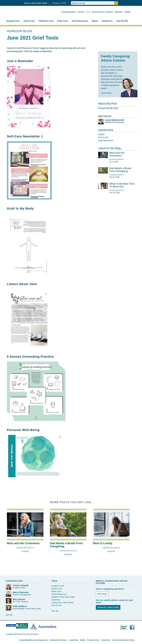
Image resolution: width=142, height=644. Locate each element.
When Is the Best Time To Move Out (122, 185)
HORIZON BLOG (20, 31)
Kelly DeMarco (20, 606)
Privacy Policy (93, 640)
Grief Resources (80, 21)
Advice (101, 134)
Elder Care (63, 21)
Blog (88, 12)
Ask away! (102, 594)
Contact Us (107, 21)
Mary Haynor (19, 599)
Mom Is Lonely (103, 543)
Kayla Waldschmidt (115, 120)
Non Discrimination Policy (123, 640)
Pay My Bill (122, 21)
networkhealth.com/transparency (34, 640)
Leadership (73, 640)
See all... (10, 615)
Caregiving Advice (68, 12)
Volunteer (119, 12)
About (95, 21)
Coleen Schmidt (21, 585)
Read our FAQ (59, 3)
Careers (81, 12)
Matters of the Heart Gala (63, 597)
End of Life (103, 137)
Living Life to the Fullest (62, 602)
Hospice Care (13, 21)
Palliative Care (46, 21)
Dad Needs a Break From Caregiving (120, 170)
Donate (128, 12)
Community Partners (58, 640)
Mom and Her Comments (117, 154)
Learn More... (107, 93)
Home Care (29, 21)
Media (82, 640)
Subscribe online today (108, 607)
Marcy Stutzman (21, 592)
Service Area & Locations (102, 12)
